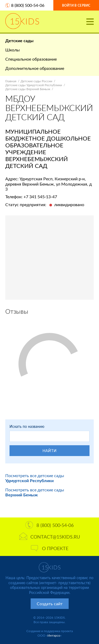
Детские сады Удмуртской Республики (34, 85)
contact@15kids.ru (50, 537)
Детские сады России (36, 81)
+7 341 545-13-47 (40, 197)
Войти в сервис (76, 5)
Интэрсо (54, 635)
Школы (13, 50)
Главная (11, 81)
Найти (50, 451)
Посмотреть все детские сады (35, 478)
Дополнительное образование (35, 68)
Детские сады (19, 40)
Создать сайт (50, 604)
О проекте (50, 548)
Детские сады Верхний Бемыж (28, 89)
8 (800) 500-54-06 (28, 5)
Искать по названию (27, 426)
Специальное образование (31, 59)
